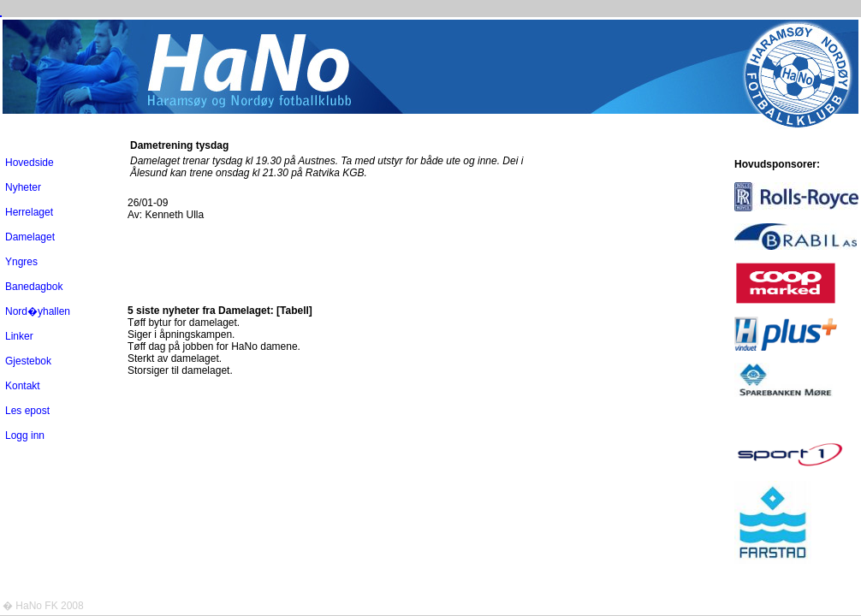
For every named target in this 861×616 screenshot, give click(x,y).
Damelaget (30, 237)
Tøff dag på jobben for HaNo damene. (214, 346)
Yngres (21, 262)
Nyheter (23, 187)
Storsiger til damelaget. (180, 370)
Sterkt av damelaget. (175, 358)
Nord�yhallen (38, 311)
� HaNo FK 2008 (43, 606)
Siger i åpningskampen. (181, 335)
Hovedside (30, 163)
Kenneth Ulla (174, 215)
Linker (19, 336)
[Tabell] (294, 311)
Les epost (27, 411)
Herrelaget (29, 212)
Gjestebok (28, 361)
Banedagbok (34, 287)
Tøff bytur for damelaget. (184, 323)
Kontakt (23, 386)
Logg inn (25, 435)
